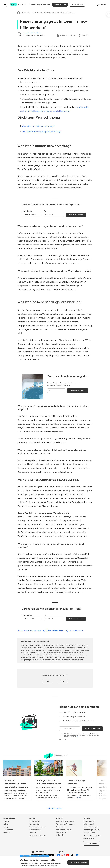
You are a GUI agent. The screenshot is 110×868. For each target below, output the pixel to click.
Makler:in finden (77, 5)
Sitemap (5, 827)
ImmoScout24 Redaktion (32, 33)
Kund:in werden (91, 843)
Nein (62, 681)
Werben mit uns (88, 838)
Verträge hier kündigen (37, 827)
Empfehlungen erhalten (78, 862)
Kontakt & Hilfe (34, 821)
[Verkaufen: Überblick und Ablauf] (80, 780)
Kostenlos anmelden (92, 729)
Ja (48, 681)
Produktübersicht (89, 821)
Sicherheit (60, 835)
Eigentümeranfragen (90, 827)
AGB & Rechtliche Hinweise (65, 821)
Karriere (5, 824)
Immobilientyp (27, 211)
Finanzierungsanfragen (91, 830)
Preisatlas (33, 833)
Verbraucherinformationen (65, 824)
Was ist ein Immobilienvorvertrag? (38, 126)
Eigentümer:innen (44, 5)
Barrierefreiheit (8, 830)
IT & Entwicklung (35, 830)
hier (77, 737)
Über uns (6, 821)
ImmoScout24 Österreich (38, 835)
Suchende (32, 5)
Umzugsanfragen (89, 833)
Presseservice (34, 824)
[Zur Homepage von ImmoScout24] (18, 5)
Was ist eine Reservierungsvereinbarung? (42, 132)
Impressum (6, 833)
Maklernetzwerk (89, 824)
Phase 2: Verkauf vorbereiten (32, 12)
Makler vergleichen (76, 215)
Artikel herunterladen (29, 631)
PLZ (45, 211)
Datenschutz (61, 827)
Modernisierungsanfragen (92, 835)
